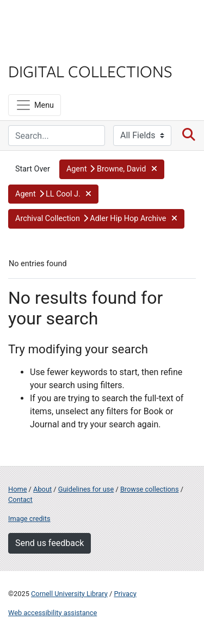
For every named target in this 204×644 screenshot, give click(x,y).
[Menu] (35, 105)
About (42, 489)
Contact (20, 499)
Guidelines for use (86, 489)
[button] (112, 169)
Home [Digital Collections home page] (17, 489)
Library (41, 50)
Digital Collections (90, 71)
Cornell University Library (69, 594)
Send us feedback (50, 543)
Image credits (29, 519)
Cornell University (63, 21)
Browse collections (150, 489)
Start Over (33, 169)
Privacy (125, 594)
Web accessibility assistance (52, 613)
